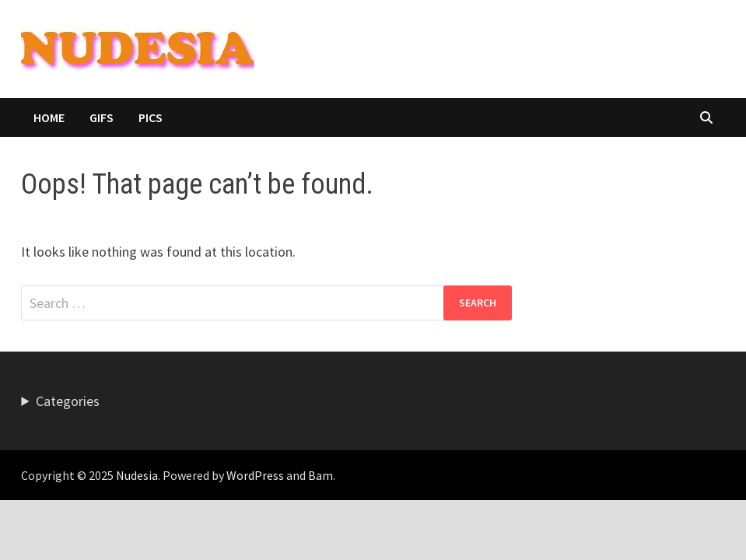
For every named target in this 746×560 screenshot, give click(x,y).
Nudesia (137, 475)
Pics (151, 117)
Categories (68, 401)
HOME (49, 117)
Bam (320, 475)
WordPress (255, 475)
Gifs (102, 117)
